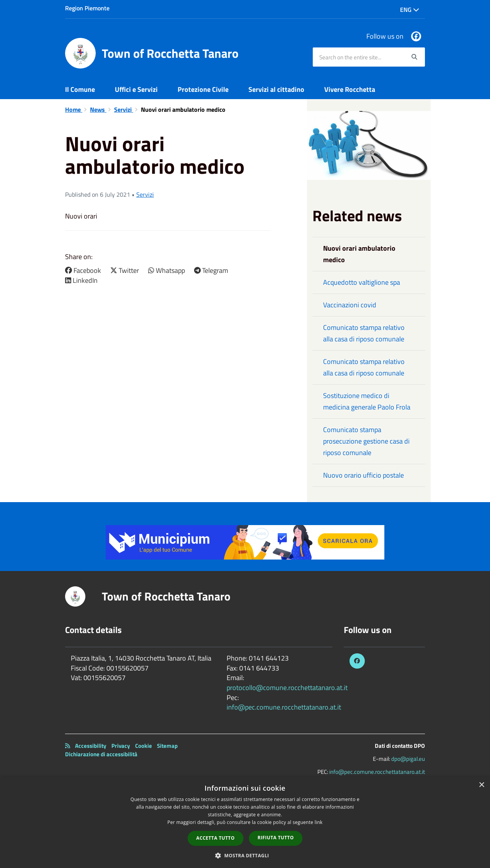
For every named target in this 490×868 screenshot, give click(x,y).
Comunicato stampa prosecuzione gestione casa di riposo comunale (366, 441)
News (98, 109)
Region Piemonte (87, 8)
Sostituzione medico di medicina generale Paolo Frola (367, 401)
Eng (410, 10)
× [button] (481, 785)
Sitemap (167, 746)
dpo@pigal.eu (408, 759)
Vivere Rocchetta (350, 89)
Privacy (121, 746)
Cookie (144, 746)
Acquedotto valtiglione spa (362, 282)
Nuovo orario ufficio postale (363, 475)
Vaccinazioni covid (350, 305)
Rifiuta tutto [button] (276, 838)
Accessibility (91, 746)
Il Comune (80, 89)
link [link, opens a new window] (319, 822)
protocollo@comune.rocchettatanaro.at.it (287, 688)
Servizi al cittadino (276, 89)
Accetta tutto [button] (216, 838)
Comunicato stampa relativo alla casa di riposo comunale (364, 333)
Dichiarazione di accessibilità (101, 754)
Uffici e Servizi (136, 89)
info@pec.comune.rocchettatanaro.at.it (284, 707)
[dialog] (245, 822)
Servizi (124, 109)
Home (74, 109)
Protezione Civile (203, 89)
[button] (245, 855)
